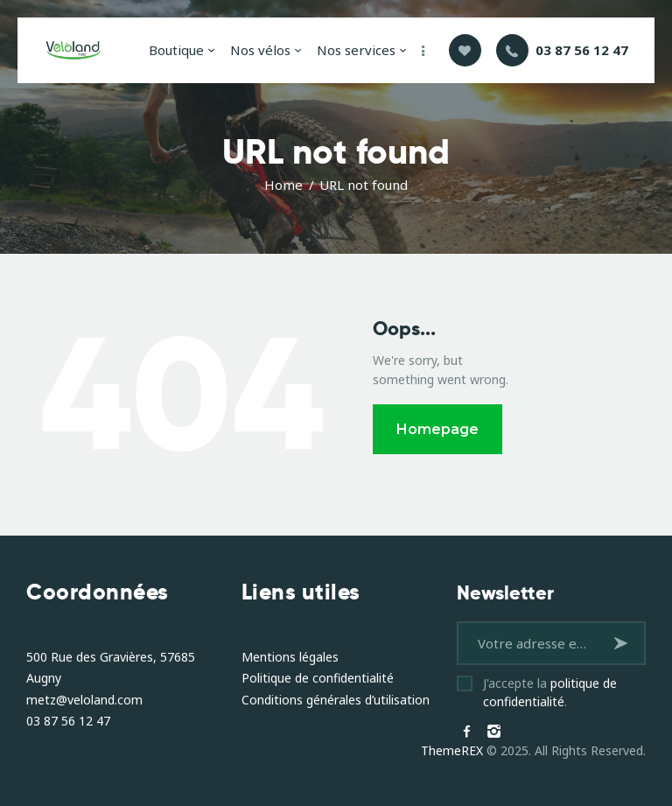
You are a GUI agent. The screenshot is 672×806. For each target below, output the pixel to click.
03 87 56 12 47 (68, 721)
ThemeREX (452, 750)
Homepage (437, 429)
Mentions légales (290, 657)
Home (283, 185)
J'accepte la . (550, 692)
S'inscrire (624, 643)
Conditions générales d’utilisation (336, 700)
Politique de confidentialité (318, 678)
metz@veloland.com (84, 700)
